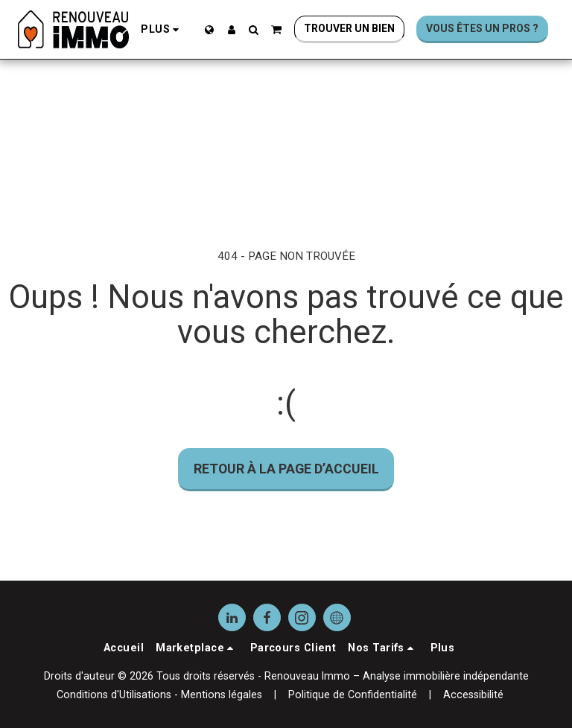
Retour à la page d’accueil (286, 469)
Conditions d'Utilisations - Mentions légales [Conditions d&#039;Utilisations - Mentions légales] (159, 695)
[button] (254, 30)
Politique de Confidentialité (353, 695)
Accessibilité (473, 695)
